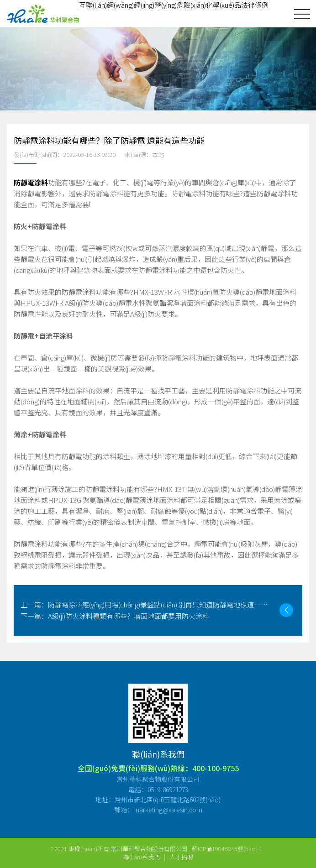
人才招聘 (181, 857)
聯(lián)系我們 (142, 857)
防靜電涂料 (31, 182)
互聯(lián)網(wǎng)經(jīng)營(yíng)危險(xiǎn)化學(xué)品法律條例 (174, 5)
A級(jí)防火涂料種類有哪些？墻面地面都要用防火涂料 (115, 616)
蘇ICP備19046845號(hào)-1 (227, 849)
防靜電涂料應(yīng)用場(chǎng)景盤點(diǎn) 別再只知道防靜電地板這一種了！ (147, 604)
